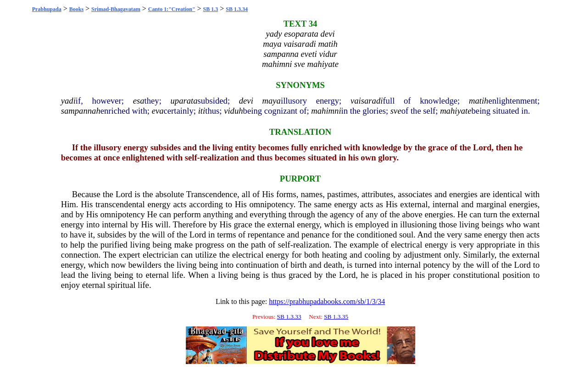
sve (396, 111)
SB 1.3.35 (336, 317)
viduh (233, 111)
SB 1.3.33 (289, 317)
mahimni (326, 111)
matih (479, 101)
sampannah (81, 111)
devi (246, 101)
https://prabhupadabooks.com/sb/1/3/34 (327, 301)
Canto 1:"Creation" (172, 9)
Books (76, 9)
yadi (68, 101)
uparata (184, 101)
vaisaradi (367, 101)
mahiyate (456, 111)
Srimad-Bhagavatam (116, 9)
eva (158, 111)
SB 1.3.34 (237, 9)
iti (202, 111)
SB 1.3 (211, 9)
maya (272, 101)
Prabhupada (47, 9)
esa (139, 101)
